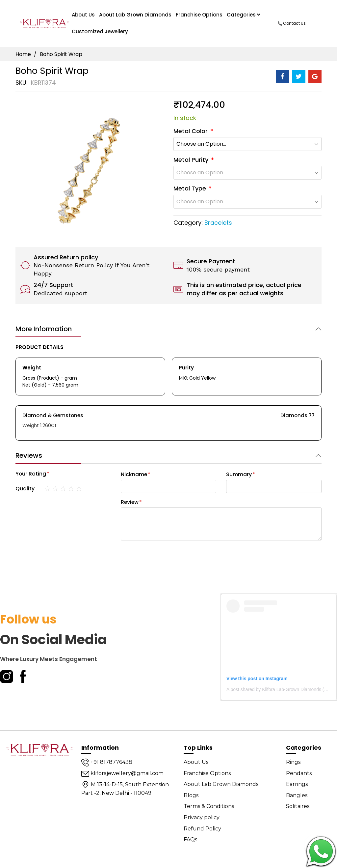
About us (83, 15)
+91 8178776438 (107, 762)
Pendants (299, 773)
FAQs (190, 839)
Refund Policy (202, 829)
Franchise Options (199, 15)
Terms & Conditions (209, 806)
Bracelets (218, 223)
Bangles (297, 795)
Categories (243, 15)
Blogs (191, 795)
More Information (44, 329)
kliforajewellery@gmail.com (122, 773)
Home (23, 54)
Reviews (29, 455)
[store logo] (44, 23)
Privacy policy (202, 817)
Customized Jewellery (100, 31)
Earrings (297, 784)
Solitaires (298, 806)
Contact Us (292, 23)
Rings (293, 762)
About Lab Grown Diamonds (135, 15)
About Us (196, 762)
